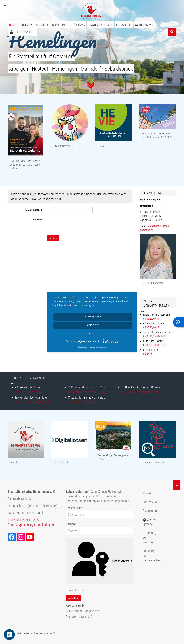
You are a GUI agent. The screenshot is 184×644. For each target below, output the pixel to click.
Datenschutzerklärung (97, 347)
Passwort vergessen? (79, 617)
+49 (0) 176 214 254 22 (25, 520)
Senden (53, 238)
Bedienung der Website (149, 538)
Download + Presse (101, 25)
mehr (93, 333)
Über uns (79, 25)
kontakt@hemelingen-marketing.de (32, 525)
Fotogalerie (124, 25)
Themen (143, 25)
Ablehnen (93, 325)
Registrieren (75, 605)
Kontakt (148, 493)
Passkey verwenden (99, 561)
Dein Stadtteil (61, 25)
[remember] (67, 590)
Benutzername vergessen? (82, 611)
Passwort (71, 524)
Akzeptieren (93, 317)
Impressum (150, 502)
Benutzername (74, 508)
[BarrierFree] (179, 322)
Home (12, 25)
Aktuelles (42, 25)
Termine (26, 25)
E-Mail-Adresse (34, 210)
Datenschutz (150, 511)
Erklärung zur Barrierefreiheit (151, 556)
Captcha (38, 220)
